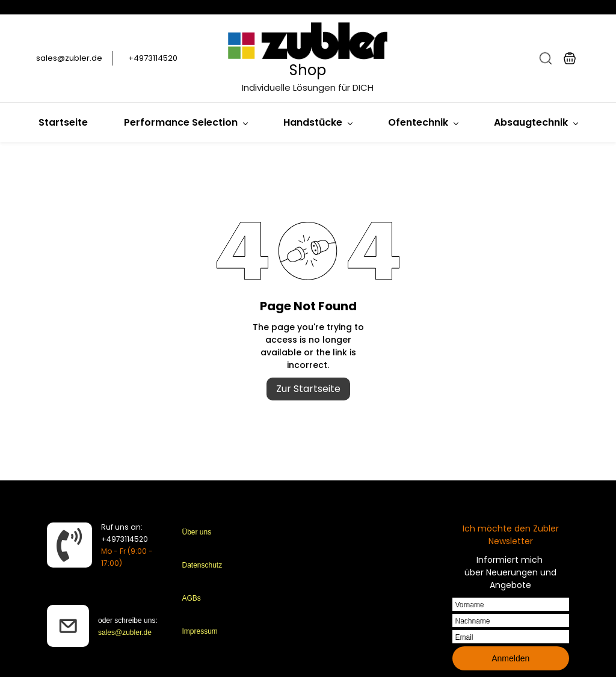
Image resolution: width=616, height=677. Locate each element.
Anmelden (510, 658)
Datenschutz (202, 565)
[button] (546, 58)
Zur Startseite (308, 389)
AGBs (192, 598)
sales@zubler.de (125, 633)
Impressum (200, 631)
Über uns (197, 532)
